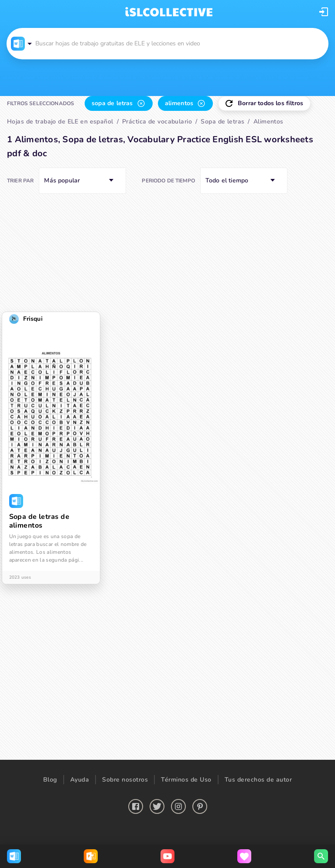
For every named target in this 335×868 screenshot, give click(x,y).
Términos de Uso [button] (186, 780)
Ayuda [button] (80, 780)
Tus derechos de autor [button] (258, 780)
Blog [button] (50, 780)
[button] (324, 12)
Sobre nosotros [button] (125, 780)
